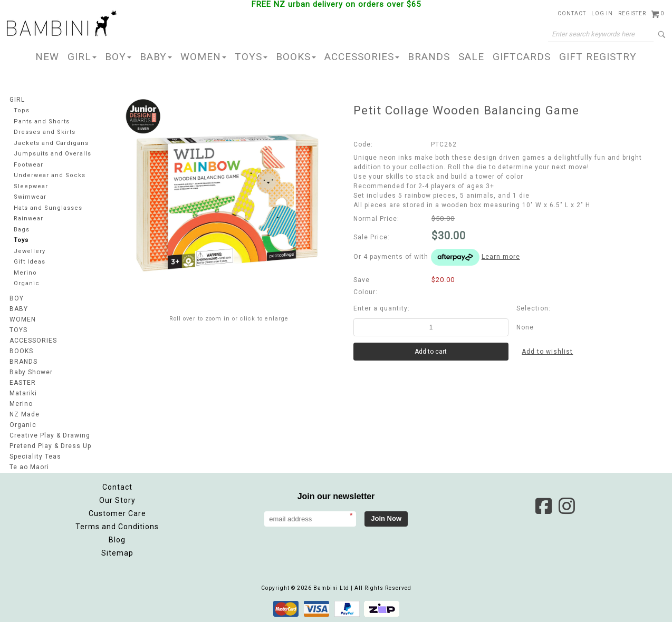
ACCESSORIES (362, 57)
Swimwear (30, 197)
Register (632, 13)
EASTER (23, 383)
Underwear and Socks (50, 175)
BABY (156, 57)
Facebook (543, 506)
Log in (602, 13)
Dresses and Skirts (45, 132)
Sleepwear (31, 186)
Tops (22, 110)
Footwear (28, 165)
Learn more (501, 257)
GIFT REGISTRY (598, 57)
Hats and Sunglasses (48, 208)
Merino (25, 273)
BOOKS (296, 57)
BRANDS (429, 57)
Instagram (567, 506)
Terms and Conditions (117, 527)
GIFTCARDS (522, 57)
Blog (117, 540)
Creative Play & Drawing (50, 435)
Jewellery (30, 251)
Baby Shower (31, 372)
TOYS (251, 57)
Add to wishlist (547, 352)
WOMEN (203, 57)
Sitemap (117, 553)
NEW (47, 57)
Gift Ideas (30, 262)
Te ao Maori (29, 467)
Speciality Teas (35, 456)
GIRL (82, 57)
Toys (21, 240)
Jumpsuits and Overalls (52, 154)
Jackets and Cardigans (51, 143)
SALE (471, 57)
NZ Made (25, 414)
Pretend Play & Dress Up (50, 446)
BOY (118, 57)
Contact (572, 13)
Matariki (23, 393)
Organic (27, 283)
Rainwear (28, 218)
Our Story (117, 500)
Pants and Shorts (42, 122)
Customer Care (117, 513)
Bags (22, 230)
